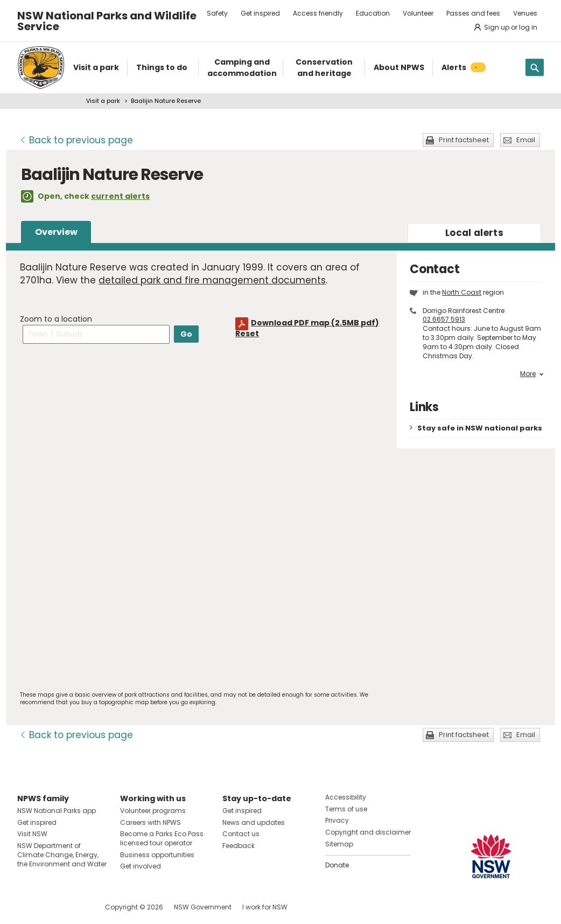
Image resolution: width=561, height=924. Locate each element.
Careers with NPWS (150, 822)
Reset (247, 334)
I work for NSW (265, 907)
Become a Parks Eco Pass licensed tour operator (162, 838)
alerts (474, 233)
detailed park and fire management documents (212, 280)
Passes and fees (473, 13)
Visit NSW (32, 834)
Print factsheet (464, 140)
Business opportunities (157, 855)
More (532, 374)
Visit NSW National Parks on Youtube (73, 907)
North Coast (462, 292)
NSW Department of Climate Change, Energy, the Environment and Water (62, 855)
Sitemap (339, 844)
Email (526, 140)
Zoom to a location (56, 319)
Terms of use (346, 809)
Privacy (337, 820)
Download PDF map (315, 323)
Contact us (241, 834)
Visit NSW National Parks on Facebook (27, 907)
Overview (56, 232)
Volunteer (418, 13)
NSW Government (203, 907)
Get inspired (260, 13)
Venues (525, 13)
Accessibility (346, 797)
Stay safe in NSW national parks (480, 428)
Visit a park (103, 101)
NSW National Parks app (57, 811)
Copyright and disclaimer (368, 832)
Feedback (239, 846)
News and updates (254, 822)
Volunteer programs (153, 811)
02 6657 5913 (444, 319)
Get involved (141, 866)
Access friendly (318, 13)
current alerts (120, 196)
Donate (337, 865)
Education (373, 13)
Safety (217, 13)
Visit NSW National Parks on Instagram (50, 907)
